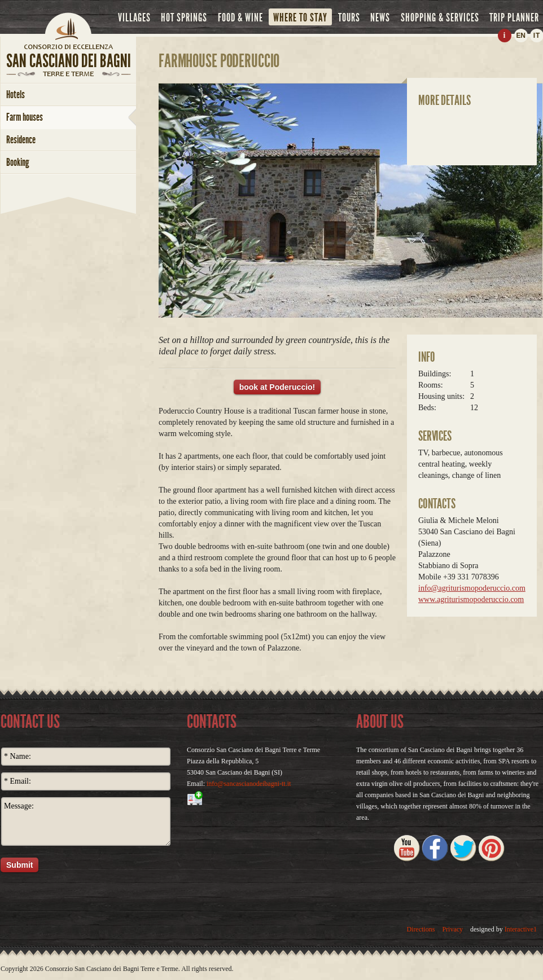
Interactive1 (521, 929)
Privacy (452, 929)
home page (68, 46)
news (380, 17)
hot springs (184, 17)
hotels (16, 95)
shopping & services (440, 17)
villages (134, 17)
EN (520, 36)
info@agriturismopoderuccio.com (472, 588)
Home (68, 25)
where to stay (300, 17)
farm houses (25, 117)
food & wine (240, 17)
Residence (21, 140)
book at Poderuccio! (277, 387)
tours (349, 17)
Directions (421, 929)
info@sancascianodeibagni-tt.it (249, 784)
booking (18, 162)
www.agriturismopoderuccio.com (471, 599)
